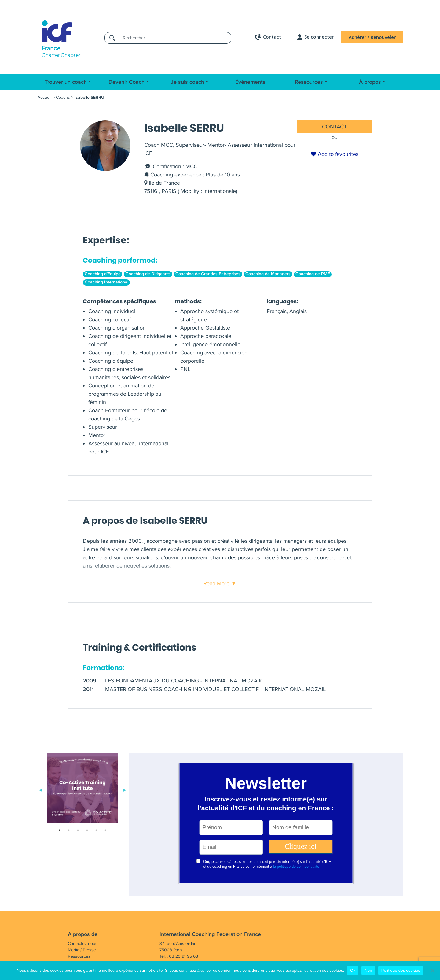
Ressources (309, 82)
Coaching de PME (313, 274)
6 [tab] (105, 830)
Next (125, 789)
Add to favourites (335, 154)
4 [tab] (87, 830)
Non (368, 970)
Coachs (63, 97)
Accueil (44, 97)
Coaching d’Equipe (103, 274)
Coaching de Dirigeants (148, 274)
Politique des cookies (401, 970)
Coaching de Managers (268, 274)
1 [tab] (60, 830)
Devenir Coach (127, 82)
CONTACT (334, 127)
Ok (353, 970)
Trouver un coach (66, 82)
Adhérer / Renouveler (372, 37)
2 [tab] (69, 830)
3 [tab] (78, 830)
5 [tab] (96, 830)
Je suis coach (187, 82)
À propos (370, 82)
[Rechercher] (175, 38)
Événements (250, 82)
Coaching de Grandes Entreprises (208, 274)
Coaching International (106, 282)
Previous (41, 789)
